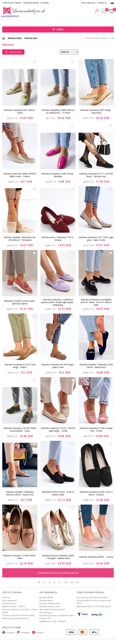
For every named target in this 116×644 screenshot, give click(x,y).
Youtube (40, 632)
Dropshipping (46, 612)
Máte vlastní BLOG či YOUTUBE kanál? (94, 606)
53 (66, 582)
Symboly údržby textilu (50, 603)
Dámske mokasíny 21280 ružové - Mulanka (58, 175)
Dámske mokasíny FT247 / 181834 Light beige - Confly (58, 429)
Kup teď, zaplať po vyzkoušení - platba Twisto (20, 611)
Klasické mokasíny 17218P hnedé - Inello (20, 557)
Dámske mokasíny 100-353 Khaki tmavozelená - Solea (20, 429)
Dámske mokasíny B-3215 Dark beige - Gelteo (20, 366)
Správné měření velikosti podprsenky (94, 600)
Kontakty (45, 3)
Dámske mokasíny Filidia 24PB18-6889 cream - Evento (20, 175)
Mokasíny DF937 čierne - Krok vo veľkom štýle (58, 493)
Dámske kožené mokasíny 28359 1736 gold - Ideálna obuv (58, 557)
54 (72, 582)
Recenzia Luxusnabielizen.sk (16, 618)
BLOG (79, 603)
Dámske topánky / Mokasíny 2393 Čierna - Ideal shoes (96, 366)
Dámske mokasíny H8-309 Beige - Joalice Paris (58, 366)
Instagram (25, 632)
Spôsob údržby (46, 597)
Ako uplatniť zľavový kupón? (52, 609)
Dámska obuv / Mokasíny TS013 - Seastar (58, 239)
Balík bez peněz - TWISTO (14, 606)
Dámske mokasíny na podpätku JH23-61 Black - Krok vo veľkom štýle (96, 302)
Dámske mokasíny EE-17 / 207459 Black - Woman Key (96, 175)
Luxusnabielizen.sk (10, 16)
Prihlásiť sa (102, 3)
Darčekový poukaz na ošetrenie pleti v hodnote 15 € (57, 617)
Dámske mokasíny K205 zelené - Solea (20, 111)
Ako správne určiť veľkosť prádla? (92, 597)
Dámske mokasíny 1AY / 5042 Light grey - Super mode (96, 239)
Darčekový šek (9, 603)
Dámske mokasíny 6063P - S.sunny (96, 557)
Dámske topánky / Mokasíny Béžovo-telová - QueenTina (20, 493)
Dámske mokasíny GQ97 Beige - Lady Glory (96, 111)
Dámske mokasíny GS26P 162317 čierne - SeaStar (96, 493)
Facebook (10, 632)
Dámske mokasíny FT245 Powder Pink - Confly (96, 429)
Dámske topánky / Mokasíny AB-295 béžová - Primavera (20, 239)
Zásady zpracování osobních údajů (18, 615)
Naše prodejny (46, 600)
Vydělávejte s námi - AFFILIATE (53, 621)
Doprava (6, 597)
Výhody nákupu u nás (49, 606)
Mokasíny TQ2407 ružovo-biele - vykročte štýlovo (20, 302)
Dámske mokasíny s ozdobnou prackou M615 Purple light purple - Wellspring (58, 302)
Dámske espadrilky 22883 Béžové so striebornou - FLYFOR (58, 111)
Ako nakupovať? (10, 600)
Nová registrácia (88, 3)
